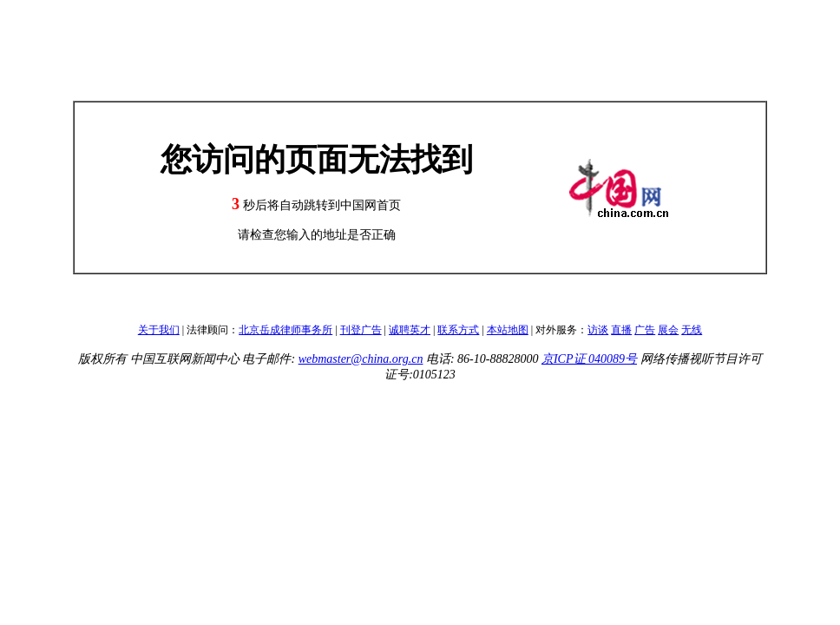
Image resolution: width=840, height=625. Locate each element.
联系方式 (458, 330)
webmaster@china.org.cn (361, 359)
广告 (645, 330)
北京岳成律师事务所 (285, 330)
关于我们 (159, 330)
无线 (692, 330)
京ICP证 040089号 (589, 359)
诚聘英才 (410, 330)
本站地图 (508, 330)
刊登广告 (361, 330)
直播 (621, 330)
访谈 (598, 330)
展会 (668, 330)
